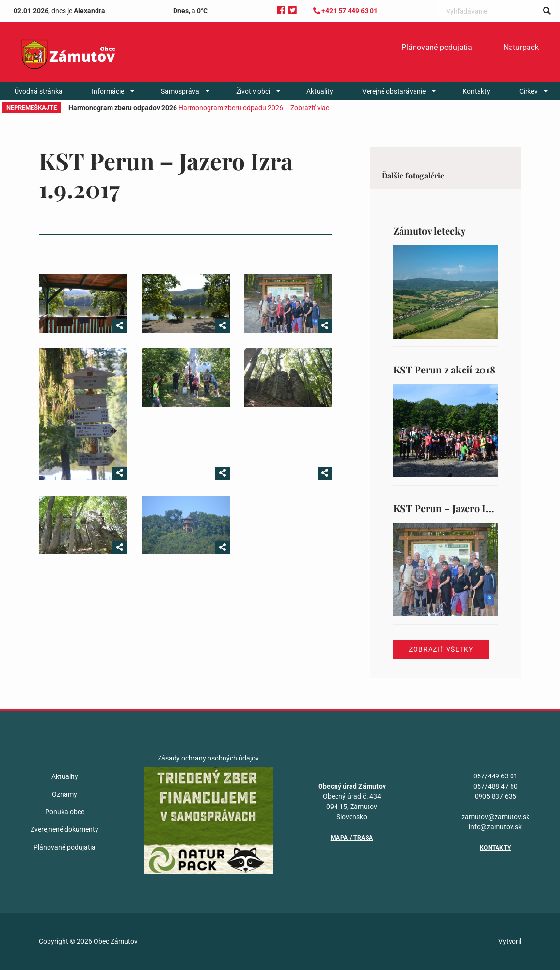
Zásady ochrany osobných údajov (208, 758)
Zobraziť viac (310, 108)
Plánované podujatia (437, 47)
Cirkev (528, 91)
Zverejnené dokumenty (64, 829)
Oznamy (64, 794)
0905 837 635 (496, 796)
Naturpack (521, 47)
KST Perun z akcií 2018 (444, 369)
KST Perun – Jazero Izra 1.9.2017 (464, 508)
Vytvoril (510, 941)
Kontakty (476, 91)
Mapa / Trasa (352, 838)
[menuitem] (437, 48)
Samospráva (180, 91)
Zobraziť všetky (441, 649)
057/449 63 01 (496, 776)
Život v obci (253, 91)
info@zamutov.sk (495, 827)
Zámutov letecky (429, 231)
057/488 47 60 (496, 786)
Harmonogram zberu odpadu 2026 (231, 108)
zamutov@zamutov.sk (496, 817)
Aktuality (320, 91)
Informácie (108, 91)
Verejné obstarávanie (394, 91)
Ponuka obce (65, 812)
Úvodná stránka (39, 91)
